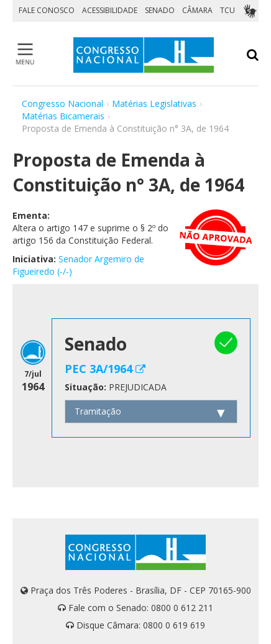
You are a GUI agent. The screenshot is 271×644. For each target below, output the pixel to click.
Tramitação (98, 411)
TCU (227, 10)
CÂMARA (197, 10)
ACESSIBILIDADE (110, 10)
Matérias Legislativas (154, 103)
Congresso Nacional (62, 103)
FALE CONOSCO (47, 10)
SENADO (160, 10)
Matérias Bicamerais (63, 116)
